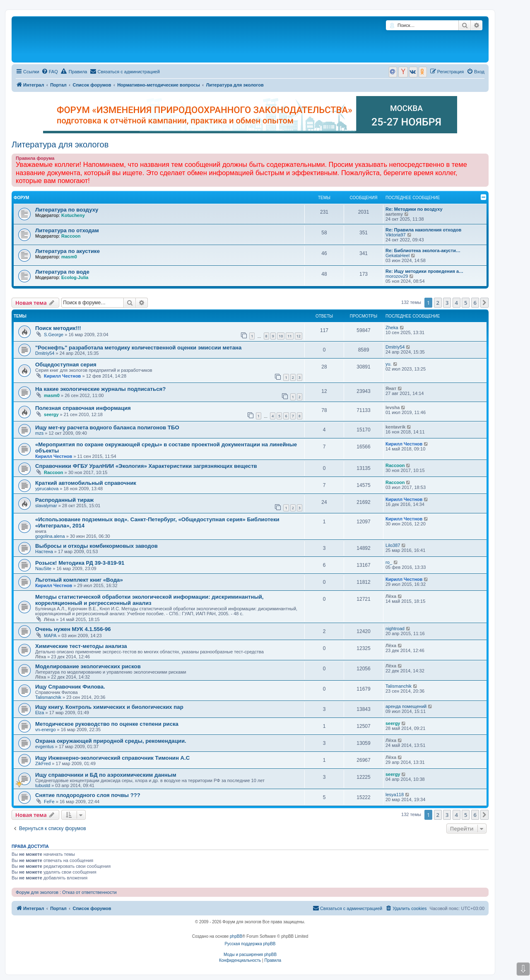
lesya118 (395, 795)
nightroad (395, 628)
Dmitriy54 (45, 353)
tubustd (43, 785)
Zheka (392, 327)
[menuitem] (50, 72)
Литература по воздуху (67, 210)
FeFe (49, 802)
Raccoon (71, 236)
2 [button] (438, 303)
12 (299, 336)
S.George (54, 335)
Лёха (49, 619)
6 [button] (475, 303)
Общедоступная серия (66, 365)
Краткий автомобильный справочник (86, 483)
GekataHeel (397, 255)
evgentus (45, 746)
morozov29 (397, 276)
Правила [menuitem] (74, 71)
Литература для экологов (60, 144)
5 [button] (466, 303)
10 (281, 336)
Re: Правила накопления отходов (423, 230)
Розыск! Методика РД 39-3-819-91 (80, 563)
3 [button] (447, 303)
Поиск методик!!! (58, 328)
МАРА (50, 636)
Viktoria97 (396, 235)
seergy (51, 414)
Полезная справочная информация (83, 408)
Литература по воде (62, 272)
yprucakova (47, 489)
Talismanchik (48, 697)
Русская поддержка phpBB (250, 944)
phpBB (236, 936)
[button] (484, 303)
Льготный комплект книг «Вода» (79, 580)
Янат (391, 388)
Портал (58, 85)
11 (289, 336)
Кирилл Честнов (62, 376)
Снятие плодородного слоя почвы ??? (88, 795)
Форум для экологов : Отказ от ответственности (66, 892)
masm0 (69, 257)
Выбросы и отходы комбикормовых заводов (96, 546)
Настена (44, 551)
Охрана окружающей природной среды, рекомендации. (111, 741)
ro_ (389, 562)
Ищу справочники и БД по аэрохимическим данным (106, 775)
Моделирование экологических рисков (88, 666)
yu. (389, 364)
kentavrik (395, 427)
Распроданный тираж (64, 500)
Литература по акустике (67, 251)
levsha (393, 407)
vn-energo (46, 730)
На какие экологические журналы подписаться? (100, 389)
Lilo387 (393, 545)
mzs (39, 433)
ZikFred (43, 763)
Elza (40, 713)
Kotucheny (73, 215)
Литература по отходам (67, 230)
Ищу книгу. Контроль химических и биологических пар (109, 707)
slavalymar (46, 506)
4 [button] (457, 303)
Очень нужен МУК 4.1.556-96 (73, 629)
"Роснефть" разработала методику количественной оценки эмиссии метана (138, 348)
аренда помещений (406, 706)
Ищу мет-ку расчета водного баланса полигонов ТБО (107, 427)
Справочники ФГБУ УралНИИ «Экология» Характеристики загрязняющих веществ (146, 466)
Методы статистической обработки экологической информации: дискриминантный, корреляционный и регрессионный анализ (149, 600)
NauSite (43, 568)
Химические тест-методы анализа (81, 646)
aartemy (394, 214)
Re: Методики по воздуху (414, 209)
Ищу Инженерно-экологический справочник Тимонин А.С (112, 758)
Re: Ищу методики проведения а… (424, 271)
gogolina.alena (50, 536)
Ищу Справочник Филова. (70, 687)
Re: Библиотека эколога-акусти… (423, 250)
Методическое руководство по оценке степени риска (107, 724)
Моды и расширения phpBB (250, 955)
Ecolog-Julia (75, 277)
